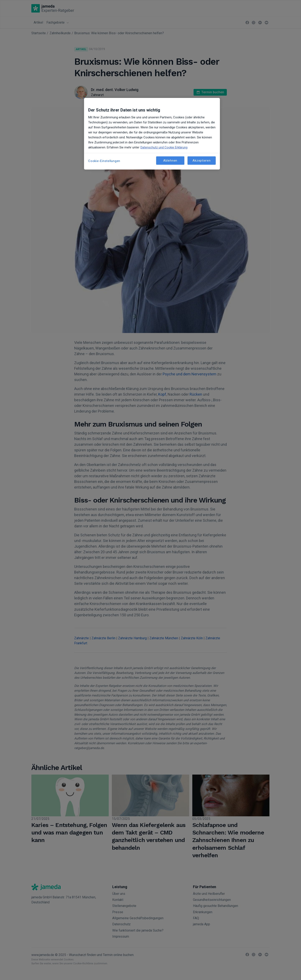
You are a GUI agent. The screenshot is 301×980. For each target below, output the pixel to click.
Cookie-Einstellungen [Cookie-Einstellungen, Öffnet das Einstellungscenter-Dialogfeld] (104, 161)
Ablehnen (170, 161)
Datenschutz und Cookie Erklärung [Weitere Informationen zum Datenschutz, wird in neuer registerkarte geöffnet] (164, 147)
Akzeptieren (202, 161)
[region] (152, 134)
